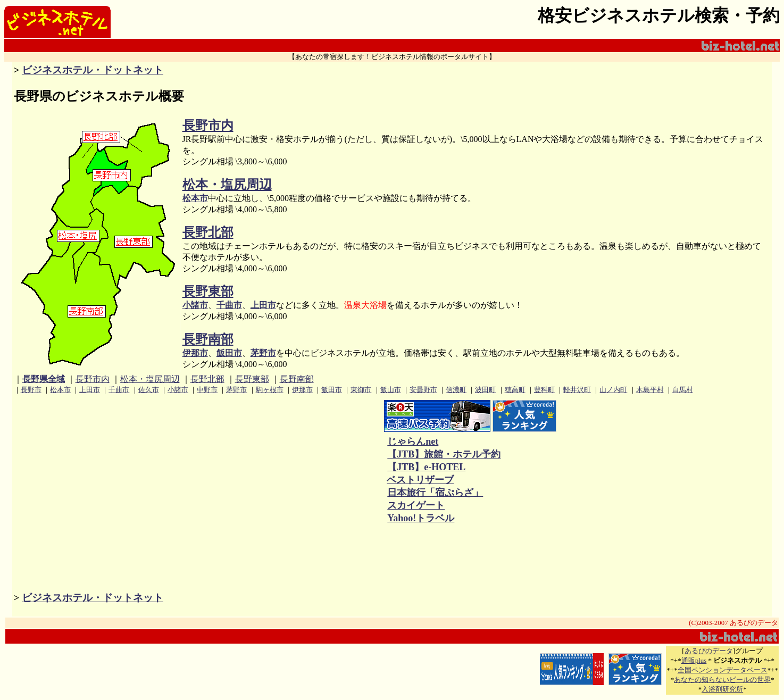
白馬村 (683, 390)
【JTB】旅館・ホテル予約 (444, 454)
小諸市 (195, 305)
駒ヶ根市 (270, 390)
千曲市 (229, 305)
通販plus (694, 660)
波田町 (485, 390)
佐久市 (149, 390)
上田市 (263, 305)
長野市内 (208, 126)
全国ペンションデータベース (723, 670)
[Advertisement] (278, 463)
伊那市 (195, 353)
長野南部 (208, 339)
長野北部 (208, 232)
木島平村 (650, 390)
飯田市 (229, 353)
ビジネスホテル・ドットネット (93, 70)
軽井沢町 (577, 390)
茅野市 (263, 353)
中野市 (207, 390)
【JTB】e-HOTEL (426, 467)
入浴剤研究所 (722, 689)
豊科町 (544, 390)
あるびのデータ (709, 651)
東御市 (361, 390)
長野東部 (208, 291)
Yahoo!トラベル (420, 518)
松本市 (195, 198)
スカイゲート (416, 505)
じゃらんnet (412, 441)
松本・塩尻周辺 (227, 185)
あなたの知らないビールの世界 (722, 680)
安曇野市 (423, 390)
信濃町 (456, 390)
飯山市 (391, 390)
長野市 (31, 390)
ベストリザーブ (420, 480)
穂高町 (515, 390)
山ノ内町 (613, 390)
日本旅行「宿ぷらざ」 (435, 493)
